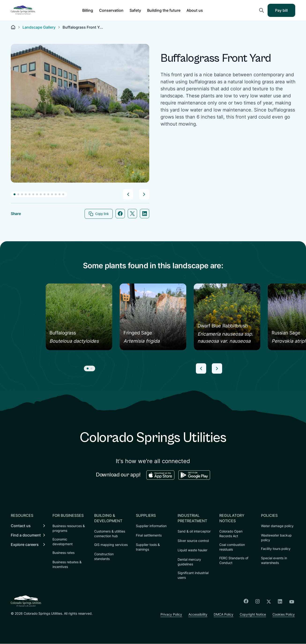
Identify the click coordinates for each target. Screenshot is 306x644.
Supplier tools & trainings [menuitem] (148, 547)
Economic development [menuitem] (63, 542)
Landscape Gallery (39, 27)
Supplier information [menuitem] (151, 526)
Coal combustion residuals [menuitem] (232, 547)
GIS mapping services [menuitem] (111, 545)
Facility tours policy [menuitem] (276, 549)
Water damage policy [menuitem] (277, 526)
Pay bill (285, 12)
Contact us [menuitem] (21, 526)
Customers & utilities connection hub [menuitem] (110, 534)
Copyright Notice (253, 615)
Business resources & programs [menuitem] (69, 528)
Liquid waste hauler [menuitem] (192, 550)
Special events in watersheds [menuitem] (274, 561)
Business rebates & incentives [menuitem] (67, 565)
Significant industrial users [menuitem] (193, 575)
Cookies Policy (284, 615)
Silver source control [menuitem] (193, 541)
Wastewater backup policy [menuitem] (276, 538)
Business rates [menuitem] (63, 553)
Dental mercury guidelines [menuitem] (189, 562)
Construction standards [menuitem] (104, 557)
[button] (88, 10)
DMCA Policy (223, 615)
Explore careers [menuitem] (25, 545)
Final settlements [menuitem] (149, 535)
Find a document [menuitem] (26, 535)
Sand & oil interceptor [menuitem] (194, 531)
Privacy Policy (169, 615)
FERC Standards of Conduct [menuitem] (234, 561)
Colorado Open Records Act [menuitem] (231, 534)
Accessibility (196, 615)
